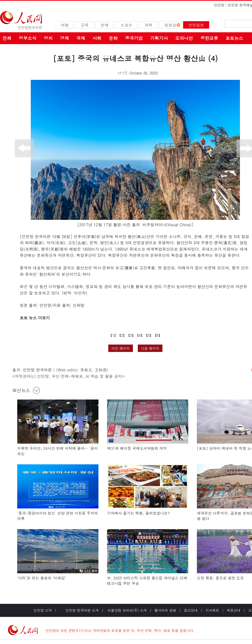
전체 (7, 38)
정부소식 (28, 38)
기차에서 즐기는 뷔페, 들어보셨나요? (138, 513)
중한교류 (209, 38)
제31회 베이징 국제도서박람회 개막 (137, 448)
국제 (81, 38)
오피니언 (184, 38)
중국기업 (134, 38)
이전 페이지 (121, 348)
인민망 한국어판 (37, 370)
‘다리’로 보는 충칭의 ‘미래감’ (42, 578)
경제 (64, 38)
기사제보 (212, 610)
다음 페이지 (150, 348)
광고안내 (191, 610)
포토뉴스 (234, 38)
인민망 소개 (43, 610)
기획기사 (159, 38)
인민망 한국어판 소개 (82, 610)
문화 (113, 38)
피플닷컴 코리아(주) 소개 (127, 610)
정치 (48, 38)
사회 (97, 38)
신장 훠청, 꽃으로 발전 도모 (220, 578)
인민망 (219, 5)
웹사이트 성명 (165, 610)
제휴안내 (234, 610)
